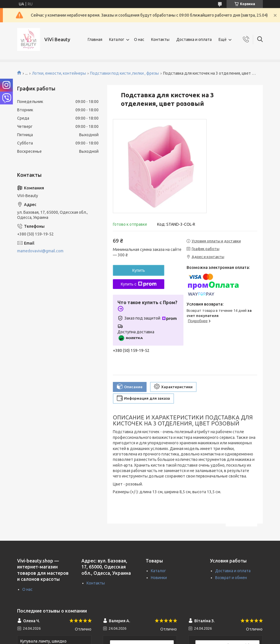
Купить (139, 270)
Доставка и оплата (194, 39)
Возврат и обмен (231, 578)
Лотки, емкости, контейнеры (59, 73)
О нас (139, 39)
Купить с (138, 284)
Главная (95, 39)
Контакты (160, 39)
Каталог (117, 39)
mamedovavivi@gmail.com (40, 251)
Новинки (159, 578)
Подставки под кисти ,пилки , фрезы (124, 73)
